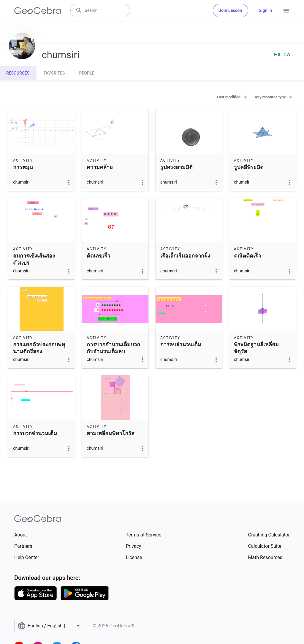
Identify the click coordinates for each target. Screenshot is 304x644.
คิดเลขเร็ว (98, 256)
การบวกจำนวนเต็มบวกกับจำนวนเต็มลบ (113, 348)
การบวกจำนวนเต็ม (35, 433)
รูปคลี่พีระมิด (249, 167)
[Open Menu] (286, 11)
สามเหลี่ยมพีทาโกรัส (111, 433)
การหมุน (23, 167)
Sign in (265, 11)
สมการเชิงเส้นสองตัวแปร (34, 259)
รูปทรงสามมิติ (176, 167)
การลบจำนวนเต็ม (181, 344)
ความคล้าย (100, 167)
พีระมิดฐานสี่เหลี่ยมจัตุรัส (256, 348)
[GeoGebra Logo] (38, 11)
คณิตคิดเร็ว (247, 256)
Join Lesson (231, 11)
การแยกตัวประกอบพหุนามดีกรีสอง (39, 348)
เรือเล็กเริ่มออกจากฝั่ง (185, 256)
